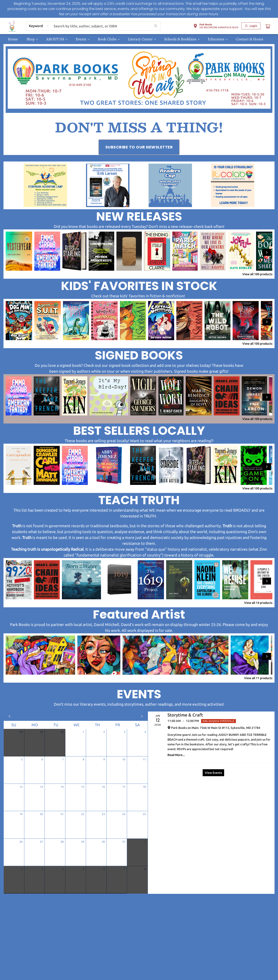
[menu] (139, 39)
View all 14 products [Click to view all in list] (258, 603)
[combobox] (39, 26)
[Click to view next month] (142, 716)
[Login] (251, 26)
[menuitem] (13, 39)
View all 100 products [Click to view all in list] (257, 274)
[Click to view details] (19, 251)
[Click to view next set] (267, 252)
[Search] (156, 26)
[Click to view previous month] (10, 716)
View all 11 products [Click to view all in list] (258, 678)
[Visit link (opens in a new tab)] (139, 147)
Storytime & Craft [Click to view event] (185, 715)
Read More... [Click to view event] (176, 755)
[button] (216, 27)
